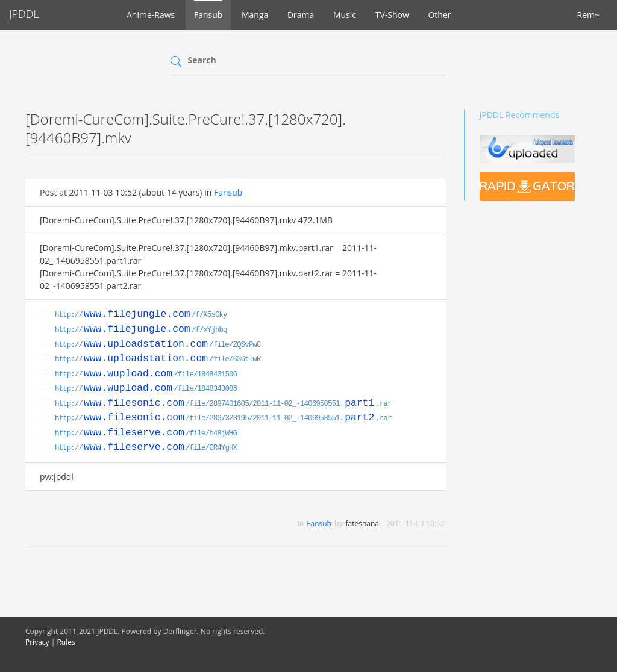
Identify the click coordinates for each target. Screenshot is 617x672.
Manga (255, 15)
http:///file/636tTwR (158, 359)
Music (345, 15)
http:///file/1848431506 (146, 375)
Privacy (37, 642)
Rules (66, 642)
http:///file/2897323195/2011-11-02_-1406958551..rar (223, 418)
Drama (301, 15)
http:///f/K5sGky (141, 315)
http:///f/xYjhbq (141, 330)
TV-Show (392, 15)
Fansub (208, 15)
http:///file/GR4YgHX (146, 448)
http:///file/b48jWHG (146, 434)
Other (439, 15)
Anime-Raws (151, 15)
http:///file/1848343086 (146, 389)
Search (202, 60)
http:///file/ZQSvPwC (158, 345)
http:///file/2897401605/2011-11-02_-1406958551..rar (223, 404)
